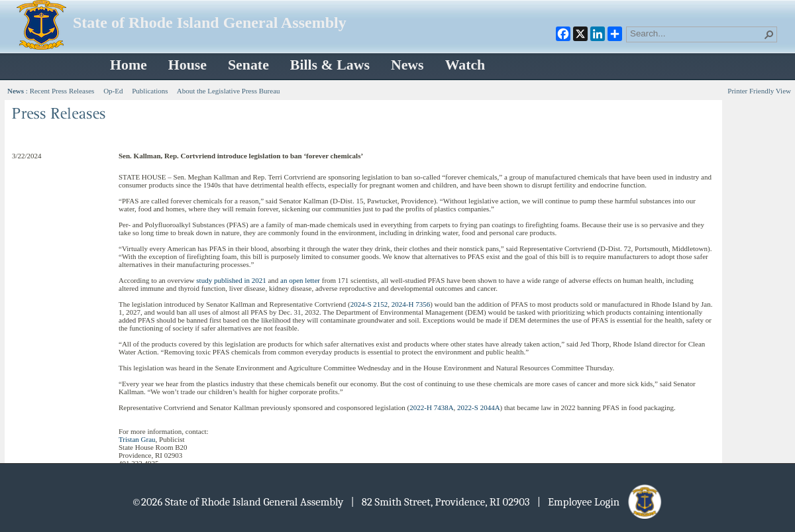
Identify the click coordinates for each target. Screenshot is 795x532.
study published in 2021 (231, 280)
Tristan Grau (137, 439)
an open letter (300, 280)
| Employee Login (601, 502)
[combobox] (696, 33)
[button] (769, 34)
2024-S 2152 (369, 304)
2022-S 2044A (478, 407)
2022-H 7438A (431, 407)
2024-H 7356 (411, 304)
